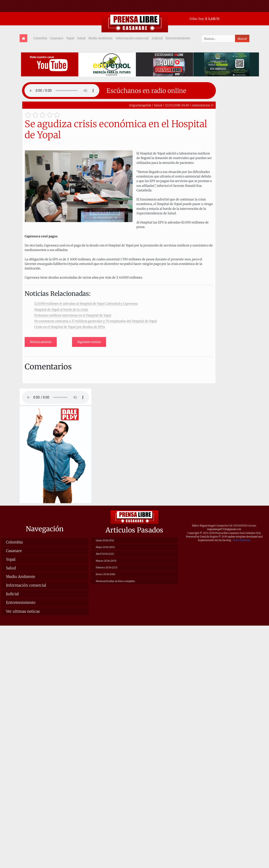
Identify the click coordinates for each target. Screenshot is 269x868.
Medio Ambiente (101, 38)
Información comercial (132, 38)
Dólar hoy (197, 19)
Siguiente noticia (89, 342)
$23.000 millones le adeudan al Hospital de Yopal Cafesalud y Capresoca (86, 303)
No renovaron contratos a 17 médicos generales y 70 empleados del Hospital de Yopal (96, 321)
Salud (81, 38)
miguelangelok (140, 105)
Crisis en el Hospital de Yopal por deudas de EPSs (70, 327)
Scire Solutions (242, 540)
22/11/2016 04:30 (177, 105)
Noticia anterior (41, 342)
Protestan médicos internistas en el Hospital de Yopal (73, 315)
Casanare (57, 38)
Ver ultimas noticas (23, 611)
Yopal (70, 38)
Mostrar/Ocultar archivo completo (115, 581)
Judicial (157, 38)
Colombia (40, 38)
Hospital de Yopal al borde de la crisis (61, 309)
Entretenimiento (178, 38)
